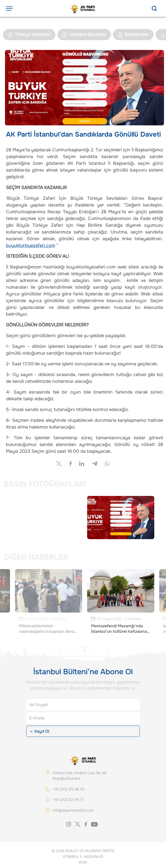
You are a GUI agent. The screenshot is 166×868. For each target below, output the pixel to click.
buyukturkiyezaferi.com (31, 245)
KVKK (83, 863)
